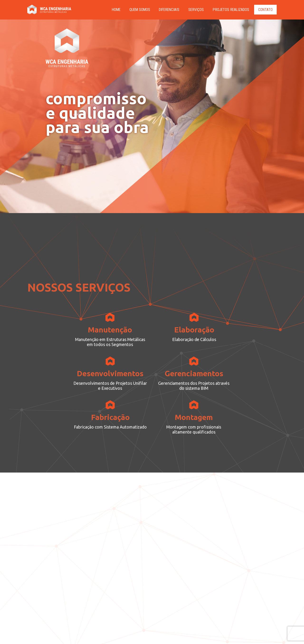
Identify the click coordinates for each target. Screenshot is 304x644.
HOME (112, 10)
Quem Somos (136, 10)
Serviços (194, 10)
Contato (265, 10)
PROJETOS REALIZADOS (230, 10)
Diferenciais (166, 10)
